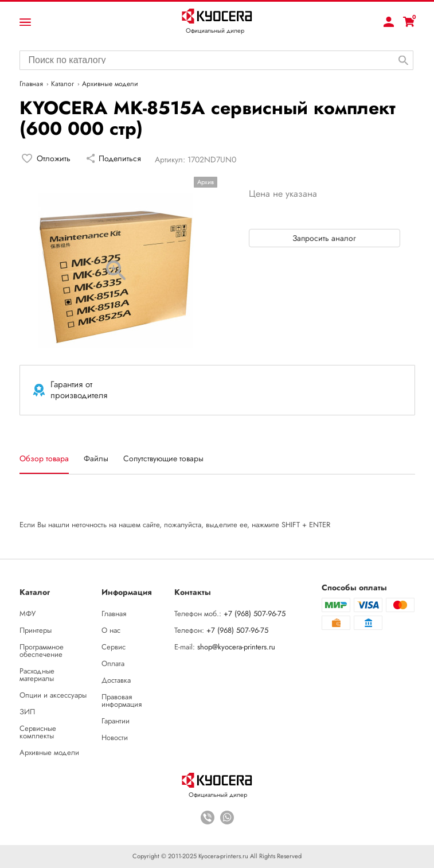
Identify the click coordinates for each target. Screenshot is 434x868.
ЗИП (27, 712)
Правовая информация (122, 700)
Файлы (96, 458)
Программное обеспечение (42, 651)
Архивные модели (49, 752)
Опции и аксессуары (53, 695)
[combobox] (216, 60)
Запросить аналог (324, 238)
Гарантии (116, 721)
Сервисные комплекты (38, 732)
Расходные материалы (37, 675)
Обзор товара (44, 458)
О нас (111, 630)
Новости (115, 737)
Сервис (114, 647)
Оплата (113, 663)
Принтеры (36, 630)
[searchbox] (216, 59)
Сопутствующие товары (163, 458)
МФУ (28, 614)
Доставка (116, 680)
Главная (114, 614)
